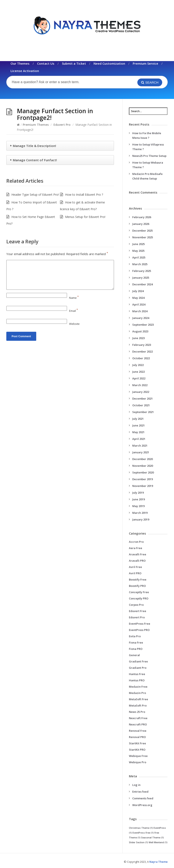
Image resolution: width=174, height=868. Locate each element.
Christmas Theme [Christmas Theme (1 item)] (141, 828)
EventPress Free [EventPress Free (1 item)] (143, 833)
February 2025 (142, 271)
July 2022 (138, 365)
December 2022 (143, 351)
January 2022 (141, 392)
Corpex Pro (136, 605)
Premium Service (145, 63)
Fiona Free (136, 642)
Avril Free (135, 567)
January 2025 (141, 278)
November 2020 (143, 466)
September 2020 (143, 472)
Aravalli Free (138, 554)
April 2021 (139, 439)
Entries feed (140, 792)
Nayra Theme (159, 862)
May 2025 (138, 251)
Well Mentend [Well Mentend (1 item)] (158, 842)
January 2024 (141, 318)
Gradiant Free (138, 661)
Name (74, 298)
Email (74, 311)
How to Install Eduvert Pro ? (84, 195)
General (134, 655)
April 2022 (139, 378)
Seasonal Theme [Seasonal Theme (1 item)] (153, 838)
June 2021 (139, 425)
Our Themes (20, 63)
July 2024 (138, 291)
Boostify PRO (137, 586)
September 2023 (143, 325)
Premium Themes (36, 125)
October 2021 (141, 405)
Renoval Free (138, 731)
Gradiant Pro (138, 668)
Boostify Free (138, 580)
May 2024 (138, 298)
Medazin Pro (137, 693)
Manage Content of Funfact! (35, 160)
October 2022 (141, 358)
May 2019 (138, 506)
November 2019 (143, 486)
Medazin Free (138, 687)
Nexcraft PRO (138, 724)
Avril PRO (135, 573)
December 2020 (143, 459)
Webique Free (138, 756)
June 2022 (139, 372)
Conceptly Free (139, 592)
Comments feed (143, 798)
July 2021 (138, 419)
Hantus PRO (137, 680)
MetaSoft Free (139, 699)
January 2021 (141, 452)
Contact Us (46, 63)
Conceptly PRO (139, 598)
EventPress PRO (139, 630)
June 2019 (139, 499)
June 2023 (139, 338)
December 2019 (143, 479)
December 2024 (143, 284)
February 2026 (142, 217)
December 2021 (143, 399)
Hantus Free (137, 674)
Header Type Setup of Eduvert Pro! (35, 195)
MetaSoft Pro (138, 705)
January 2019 (141, 519)
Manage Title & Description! (34, 146)
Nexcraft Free (138, 718)
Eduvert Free (138, 611)
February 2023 (142, 345)
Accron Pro (136, 542)
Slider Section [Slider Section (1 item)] (139, 842)
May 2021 (138, 432)
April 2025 (139, 257)
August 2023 (140, 331)
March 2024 (140, 311)
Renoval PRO (137, 737)
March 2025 (140, 264)
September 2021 (143, 412)
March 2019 (140, 513)
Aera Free (136, 548)
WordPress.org (142, 805)
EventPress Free (140, 624)
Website (74, 324)
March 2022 (140, 385)
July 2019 (138, 493)
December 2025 (143, 231)
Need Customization (109, 63)
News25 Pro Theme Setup (149, 156)
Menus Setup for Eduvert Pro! (85, 217)
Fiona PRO (136, 649)
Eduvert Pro (62, 125)
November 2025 (143, 237)
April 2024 (139, 304)
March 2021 (140, 446)
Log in (136, 785)
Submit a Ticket (74, 63)
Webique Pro (138, 762)
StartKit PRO (137, 750)
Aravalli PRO (137, 561)
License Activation (25, 71)
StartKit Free (137, 743)
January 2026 (141, 224)
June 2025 (139, 244)
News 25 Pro (137, 712)
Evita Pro (135, 636)
